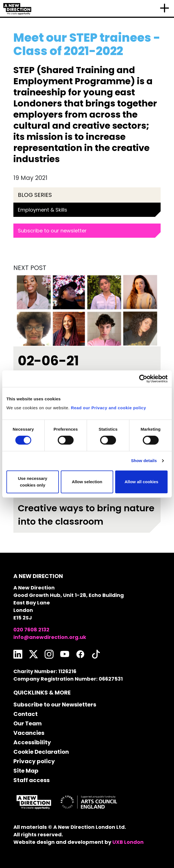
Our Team (28, 723)
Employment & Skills (43, 210)
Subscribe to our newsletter (52, 231)
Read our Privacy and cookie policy (108, 408)
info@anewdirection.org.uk (50, 637)
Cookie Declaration (41, 752)
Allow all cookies (142, 482)
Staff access (32, 780)
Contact (26, 714)
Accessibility (32, 742)
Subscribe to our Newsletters (55, 705)
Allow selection (87, 482)
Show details (144, 461)
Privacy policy (34, 761)
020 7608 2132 (31, 630)
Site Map (26, 771)
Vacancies (29, 733)
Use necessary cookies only (32, 482)
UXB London (128, 842)
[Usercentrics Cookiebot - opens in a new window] (143, 379)
